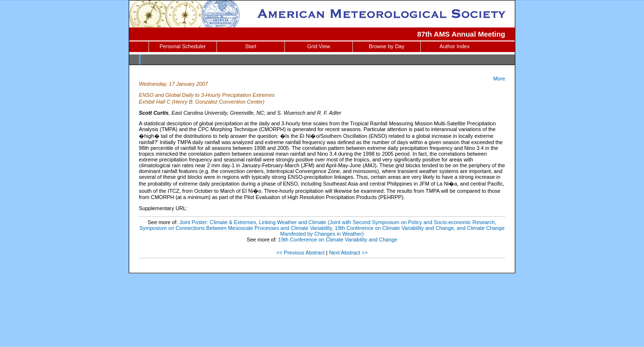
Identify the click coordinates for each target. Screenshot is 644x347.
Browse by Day (387, 46)
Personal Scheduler (183, 46)
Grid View (318, 46)
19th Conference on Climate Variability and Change (338, 240)
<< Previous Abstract (300, 253)
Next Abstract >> (348, 253)
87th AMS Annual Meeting (462, 34)
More (499, 79)
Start (250, 46)
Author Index (455, 46)
